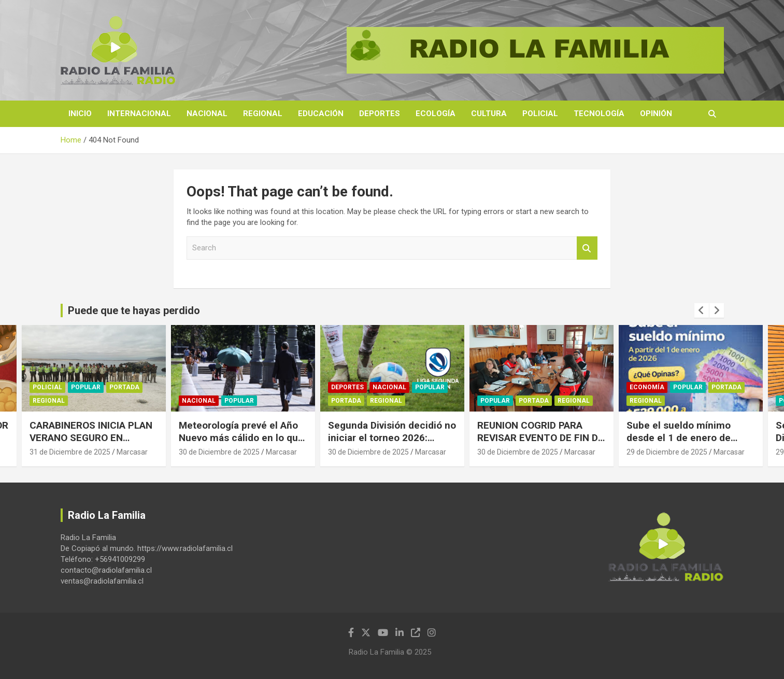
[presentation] (702, 310)
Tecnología (599, 114)
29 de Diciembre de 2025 (667, 452)
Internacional (139, 114)
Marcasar (132, 452)
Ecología (436, 114)
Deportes (380, 114)
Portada (124, 387)
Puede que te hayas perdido (134, 310)
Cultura (489, 114)
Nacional (207, 114)
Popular (86, 387)
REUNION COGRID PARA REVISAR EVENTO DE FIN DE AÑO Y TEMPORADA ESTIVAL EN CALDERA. (540, 444)
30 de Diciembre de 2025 (219, 452)
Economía (647, 387)
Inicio (80, 114)
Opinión (656, 114)
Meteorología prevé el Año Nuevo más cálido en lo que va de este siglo (241, 438)
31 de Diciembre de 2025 (70, 452)
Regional (263, 114)
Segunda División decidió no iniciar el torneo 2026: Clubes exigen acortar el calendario (392, 444)
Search (587, 248)
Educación (321, 114)
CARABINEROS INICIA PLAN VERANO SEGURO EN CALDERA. (91, 438)
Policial (540, 114)
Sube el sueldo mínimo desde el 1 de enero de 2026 (679, 438)
